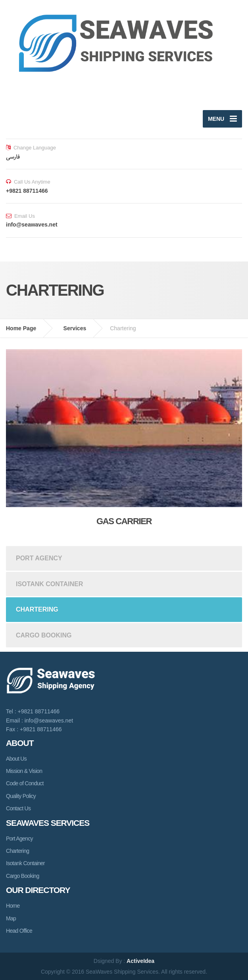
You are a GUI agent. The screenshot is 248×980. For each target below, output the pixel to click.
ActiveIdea (140, 961)
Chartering (37, 609)
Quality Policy (21, 796)
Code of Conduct (25, 783)
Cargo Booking (44, 635)
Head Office (19, 931)
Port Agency (39, 558)
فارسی (13, 157)
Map (11, 918)
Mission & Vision (24, 771)
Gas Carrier (124, 521)
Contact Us (18, 808)
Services (75, 328)
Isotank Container (49, 584)
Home (13, 906)
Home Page (21, 328)
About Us (16, 759)
